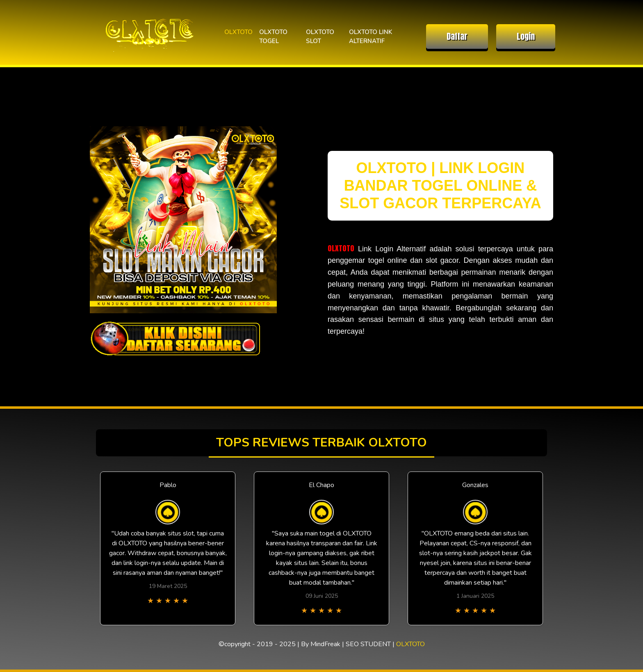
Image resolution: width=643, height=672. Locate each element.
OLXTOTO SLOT (320, 37)
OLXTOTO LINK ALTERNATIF (371, 37)
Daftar (457, 36)
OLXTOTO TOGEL (273, 37)
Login (526, 36)
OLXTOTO (238, 32)
